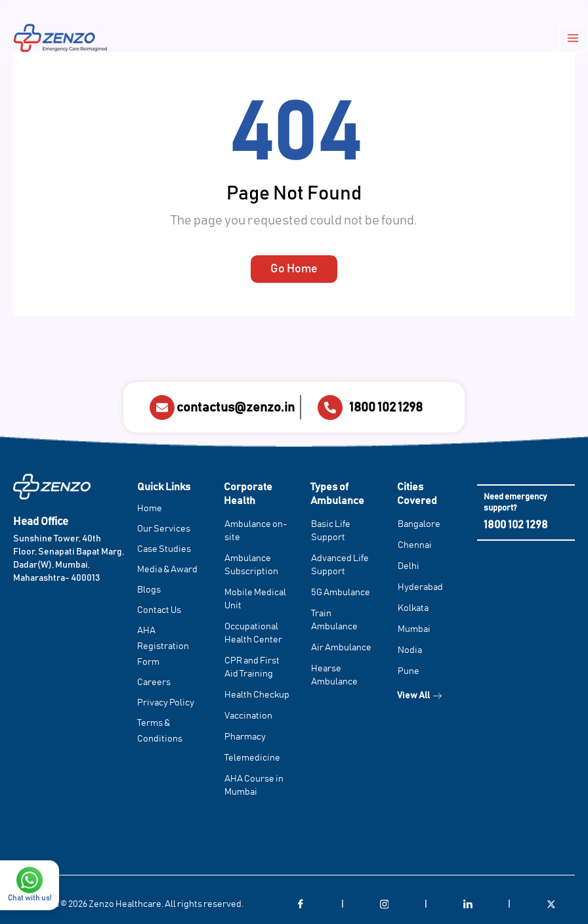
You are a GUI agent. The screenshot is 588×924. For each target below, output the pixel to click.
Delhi (409, 566)
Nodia (410, 650)
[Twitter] (551, 904)
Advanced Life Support (340, 565)
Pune (409, 671)
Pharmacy (245, 737)
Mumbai (414, 629)
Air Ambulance (341, 648)
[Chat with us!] (30, 841)
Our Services (164, 529)
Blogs (149, 590)
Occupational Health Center (253, 633)
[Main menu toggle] (575, 40)
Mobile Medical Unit (255, 599)
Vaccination (248, 716)
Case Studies (164, 549)
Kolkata (413, 608)
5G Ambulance (341, 593)
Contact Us (159, 610)
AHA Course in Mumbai (254, 786)
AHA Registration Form (163, 646)
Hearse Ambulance (334, 675)
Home (150, 509)
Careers (154, 682)
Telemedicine (252, 758)
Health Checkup (257, 695)
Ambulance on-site (256, 531)
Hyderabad (420, 587)
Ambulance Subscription (251, 565)
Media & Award (167, 570)
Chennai (415, 545)
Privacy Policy (166, 703)
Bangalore (419, 524)
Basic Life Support (331, 531)
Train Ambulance (334, 620)
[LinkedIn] (468, 904)
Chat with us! (30, 859)
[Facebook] (301, 904)
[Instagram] (384, 904)
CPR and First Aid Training (252, 667)
